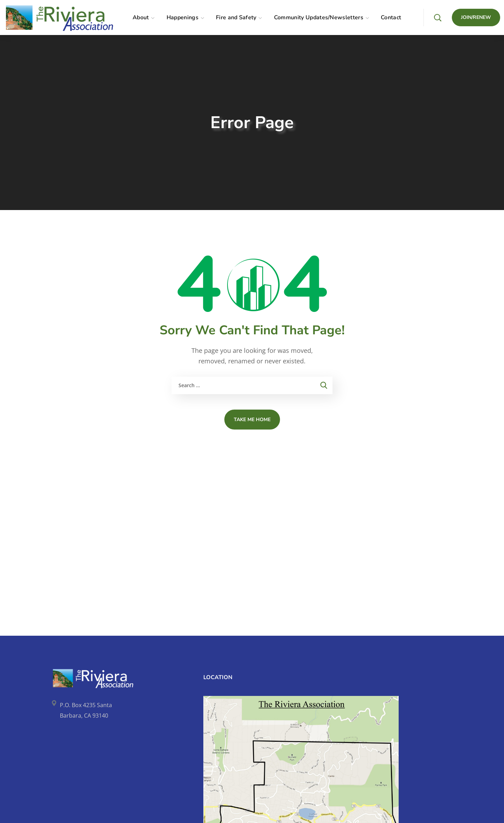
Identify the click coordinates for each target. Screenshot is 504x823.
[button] (437, 18)
